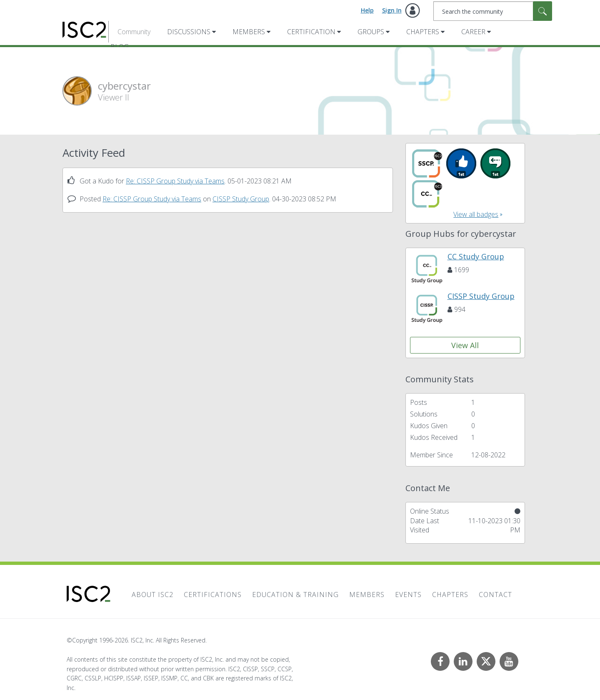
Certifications (213, 595)
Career (473, 32)
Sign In (392, 10)
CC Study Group (476, 256)
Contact (495, 595)
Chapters (423, 32)
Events (408, 595)
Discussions (189, 32)
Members (249, 32)
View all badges (476, 214)
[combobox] (493, 11)
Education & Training (295, 595)
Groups (371, 32)
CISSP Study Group (241, 199)
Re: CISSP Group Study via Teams (175, 181)
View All (465, 345)
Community (134, 32)
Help (367, 10)
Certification (311, 32)
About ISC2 (152, 595)
